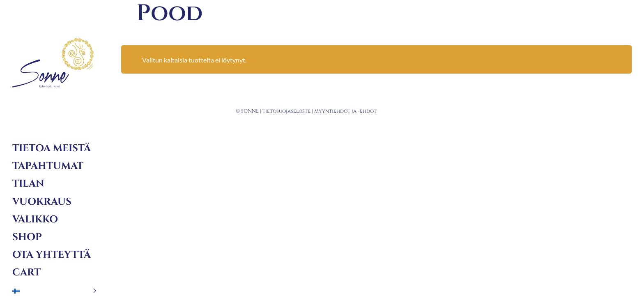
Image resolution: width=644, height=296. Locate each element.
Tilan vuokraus (42, 193)
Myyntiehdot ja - (337, 111)
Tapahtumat (48, 166)
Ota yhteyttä (52, 255)
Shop (27, 237)
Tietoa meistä (52, 148)
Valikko (35, 220)
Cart (26, 273)
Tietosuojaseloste (286, 111)
